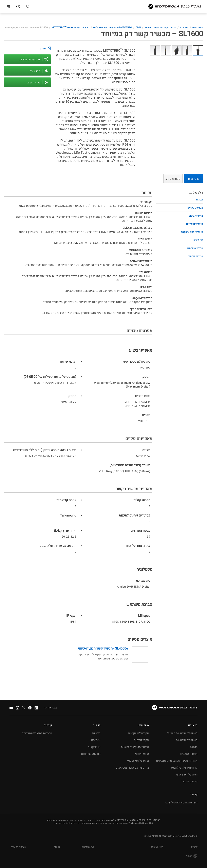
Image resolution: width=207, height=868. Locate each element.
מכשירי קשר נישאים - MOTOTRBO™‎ (70, 28)
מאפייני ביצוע (196, 216)
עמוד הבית (198, 28)
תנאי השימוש (157, 847)
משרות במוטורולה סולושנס (181, 803)
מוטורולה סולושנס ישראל (182, 733)
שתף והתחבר (33, 83)
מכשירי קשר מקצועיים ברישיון (160, 28)
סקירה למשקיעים (138, 733)
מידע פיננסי (142, 754)
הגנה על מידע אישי (186, 775)
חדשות (96, 733)
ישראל (192, 856)
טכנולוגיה (198, 240)
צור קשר (18, 6)
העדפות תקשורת (18, 847)
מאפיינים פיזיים (195, 224)
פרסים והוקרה (189, 781)
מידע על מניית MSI (138, 761)
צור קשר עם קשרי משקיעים (132, 768)
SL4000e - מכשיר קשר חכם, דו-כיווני (103, 649)
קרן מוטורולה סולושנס (184, 768)
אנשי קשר (94, 747)
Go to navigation (8, 6)
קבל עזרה (35, 71)
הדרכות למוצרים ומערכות (37, 733)
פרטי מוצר (193, 179)
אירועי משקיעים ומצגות (135, 747)
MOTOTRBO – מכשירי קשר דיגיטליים (112, 28)
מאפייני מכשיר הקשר (192, 232)
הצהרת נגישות (88, 847)
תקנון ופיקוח (141, 740)
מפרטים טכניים (195, 208)
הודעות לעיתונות (91, 754)
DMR (138, 28)
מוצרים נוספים (195, 256)
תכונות (200, 200)
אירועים (96, 740)
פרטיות (194, 847)
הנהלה (194, 747)
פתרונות (184, 28)
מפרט (43, 49)
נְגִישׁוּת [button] (57, 847)
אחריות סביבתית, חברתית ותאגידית (177, 761)
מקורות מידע (173, 179)
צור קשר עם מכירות (30, 59)
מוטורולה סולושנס (187, 740)
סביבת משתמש (195, 248)
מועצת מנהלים (189, 754)
